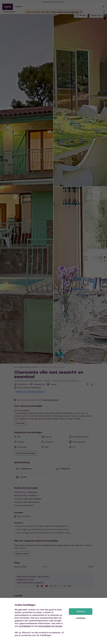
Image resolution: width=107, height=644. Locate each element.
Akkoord (81, 611)
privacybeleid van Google (50, 626)
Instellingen (81, 618)
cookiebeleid (25, 626)
